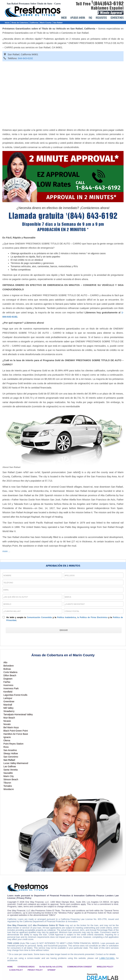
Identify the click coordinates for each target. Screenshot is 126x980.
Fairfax (7, 682)
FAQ (90, 18)
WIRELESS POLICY (105, 967)
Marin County (46, 23)
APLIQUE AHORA (78, 18)
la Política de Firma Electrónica (92, 617)
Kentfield (8, 692)
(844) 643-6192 (92, 216)
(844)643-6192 (107, 4)
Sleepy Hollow (11, 753)
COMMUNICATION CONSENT (80, 967)
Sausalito (8, 773)
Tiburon (7, 783)
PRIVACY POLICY (35, 970)
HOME (10, 967)
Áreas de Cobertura (20, 23)
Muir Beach (9, 718)
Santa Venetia (10, 770)
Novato (7, 724)
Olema (7, 740)
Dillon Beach (10, 675)
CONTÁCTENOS (117, 18)
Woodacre (9, 789)
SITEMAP (52, 970)
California (34, 23)
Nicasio (7, 721)
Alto (5, 662)
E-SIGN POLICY (16, 970)
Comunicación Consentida (39, 617)
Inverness (8, 685)
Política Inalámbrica (66, 617)
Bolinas (7, 669)
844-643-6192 (25, 58)
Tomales (8, 786)
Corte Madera (10, 672)
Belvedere (9, 666)
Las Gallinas (10, 766)
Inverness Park (11, 688)
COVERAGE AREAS (26, 967)
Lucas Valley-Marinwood (16, 763)
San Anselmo (10, 750)
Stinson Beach (11, 779)
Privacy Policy (24, 898)
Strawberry (9, 711)
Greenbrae (9, 701)
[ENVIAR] (64, 630)
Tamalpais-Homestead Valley (18, 714)
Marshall (8, 705)
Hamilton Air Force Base (16, 734)
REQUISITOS (101, 18)
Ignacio (7, 737)
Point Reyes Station (13, 744)
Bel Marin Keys (11, 727)
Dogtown (8, 679)
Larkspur (8, 698)
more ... (6, 551)
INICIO (64, 18)
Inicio (7, 23)
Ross (6, 747)
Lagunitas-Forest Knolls (15, 695)
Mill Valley (8, 708)
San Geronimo (11, 757)
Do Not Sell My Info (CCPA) (51, 967)
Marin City (9, 776)
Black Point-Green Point (16, 731)
